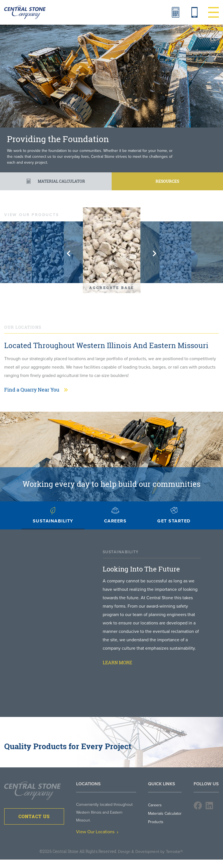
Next (154, 253)
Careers (155, 805)
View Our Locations (97, 832)
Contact (194, 12)
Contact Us (34, 816)
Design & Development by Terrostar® (150, 852)
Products (156, 822)
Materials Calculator (175, 12)
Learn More (117, 663)
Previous (69, 253)
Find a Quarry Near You (32, 390)
